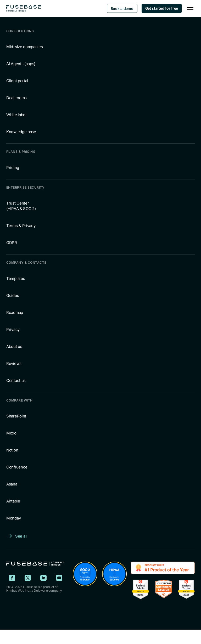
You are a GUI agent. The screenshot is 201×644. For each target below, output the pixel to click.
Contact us (16, 380)
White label (16, 115)
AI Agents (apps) (21, 64)
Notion (12, 450)
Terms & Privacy (21, 226)
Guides (13, 295)
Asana (12, 484)
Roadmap (15, 312)
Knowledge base (21, 132)
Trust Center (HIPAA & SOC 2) (21, 206)
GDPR (12, 243)
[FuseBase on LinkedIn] (43, 578)
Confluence (17, 467)
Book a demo (122, 9)
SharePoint (16, 416)
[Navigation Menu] (190, 8)
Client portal (17, 81)
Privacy (13, 329)
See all (21, 536)
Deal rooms (16, 98)
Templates (16, 278)
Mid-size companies (25, 47)
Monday (13, 518)
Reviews (14, 363)
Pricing (13, 168)
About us (14, 346)
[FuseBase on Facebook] (12, 578)
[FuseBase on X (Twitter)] (28, 578)
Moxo (11, 433)
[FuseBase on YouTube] (59, 578)
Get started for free (162, 8)
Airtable (13, 501)
